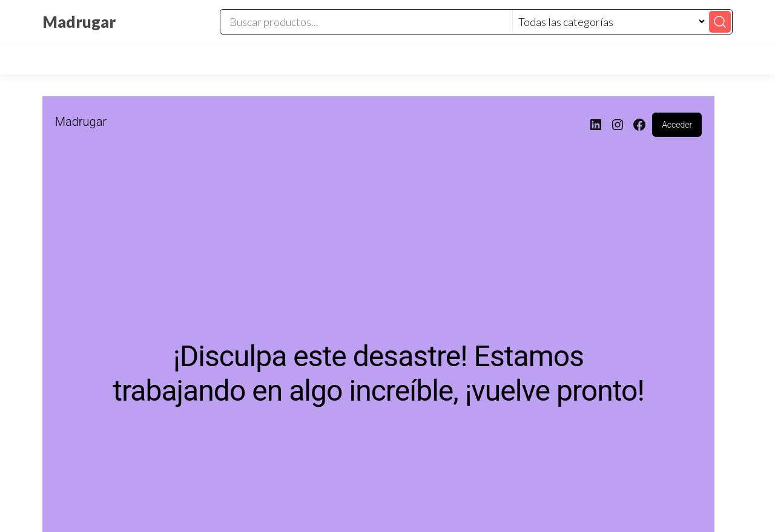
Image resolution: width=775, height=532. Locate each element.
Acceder (677, 125)
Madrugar (79, 22)
